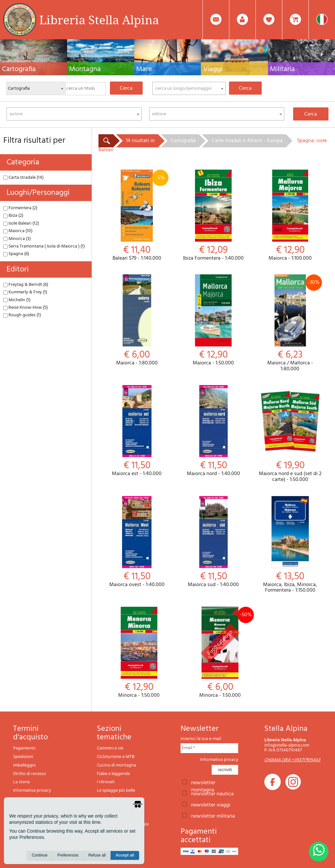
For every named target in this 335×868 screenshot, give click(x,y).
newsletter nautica (212, 793)
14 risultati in (140, 141)
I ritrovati (106, 782)
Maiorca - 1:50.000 (213, 320)
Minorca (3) (17, 239)
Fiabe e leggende (113, 774)
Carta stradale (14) (23, 178)
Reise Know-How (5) (26, 308)
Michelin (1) (17, 300)
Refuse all (97, 855)
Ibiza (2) (13, 216)
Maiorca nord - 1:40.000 (213, 431)
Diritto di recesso (30, 774)
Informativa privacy (32, 791)
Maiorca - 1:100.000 (290, 216)
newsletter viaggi (211, 804)
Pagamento (24, 748)
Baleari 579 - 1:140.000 (137, 216)
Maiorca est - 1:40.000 (137, 431)
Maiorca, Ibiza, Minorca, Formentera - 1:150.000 (290, 545)
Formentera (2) (20, 208)
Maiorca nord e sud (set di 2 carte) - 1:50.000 (290, 434)
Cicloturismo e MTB (116, 757)
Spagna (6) (16, 254)
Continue (40, 855)
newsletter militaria (213, 816)
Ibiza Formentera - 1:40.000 (213, 216)
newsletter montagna (203, 782)
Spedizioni (23, 757)
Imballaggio (24, 765)
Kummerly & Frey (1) (25, 292)
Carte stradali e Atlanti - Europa (247, 141)
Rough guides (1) (22, 315)
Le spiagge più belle (116, 791)
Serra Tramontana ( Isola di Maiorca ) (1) (44, 246)
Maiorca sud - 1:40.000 (213, 542)
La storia (21, 782)
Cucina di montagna (116, 765)
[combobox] (189, 88)
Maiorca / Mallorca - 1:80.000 (290, 323)
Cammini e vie (110, 748)
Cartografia (183, 141)
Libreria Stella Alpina (99, 20)
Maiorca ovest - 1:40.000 (137, 542)
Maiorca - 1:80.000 (137, 320)
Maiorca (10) (18, 231)
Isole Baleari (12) (21, 223)
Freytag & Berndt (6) (26, 285)
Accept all (125, 855)
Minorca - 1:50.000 (139, 653)
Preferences (68, 855)
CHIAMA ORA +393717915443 (292, 760)
